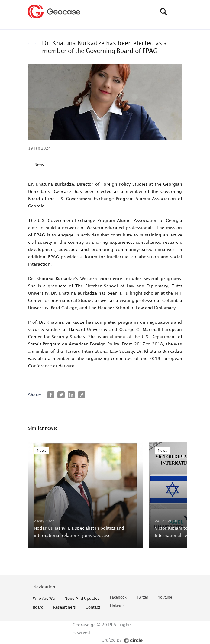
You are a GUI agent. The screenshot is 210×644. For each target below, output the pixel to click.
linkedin (117, 606)
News (39, 165)
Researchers (65, 607)
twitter (142, 598)
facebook (118, 598)
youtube (165, 598)
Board (38, 607)
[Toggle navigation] (178, 12)
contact (93, 607)
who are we (44, 598)
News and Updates (82, 598)
